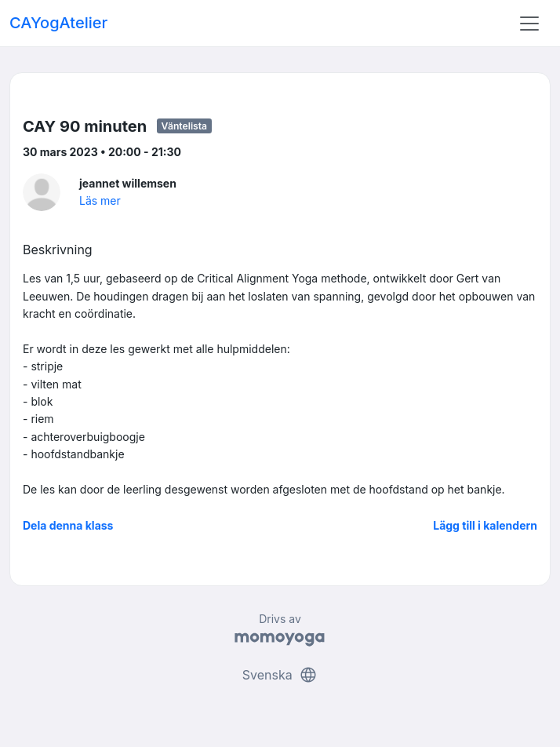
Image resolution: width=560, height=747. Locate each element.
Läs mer (100, 200)
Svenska (280, 675)
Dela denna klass (68, 525)
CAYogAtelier (58, 23)
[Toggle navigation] (529, 24)
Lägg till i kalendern (485, 525)
